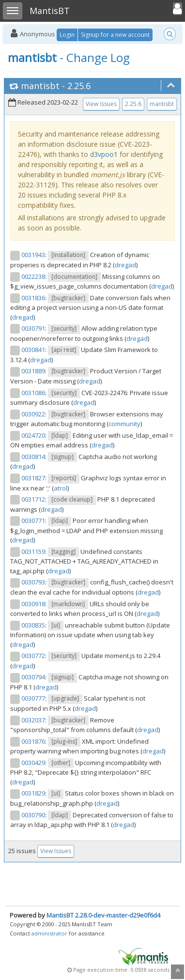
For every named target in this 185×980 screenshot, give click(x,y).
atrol (61, 488)
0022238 (33, 276)
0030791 (33, 328)
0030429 (33, 763)
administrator (49, 933)
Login (67, 35)
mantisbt (40, 86)
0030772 (33, 656)
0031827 (33, 478)
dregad (125, 265)
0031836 (33, 298)
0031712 (33, 499)
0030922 (33, 414)
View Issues (101, 104)
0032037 (33, 720)
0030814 (33, 457)
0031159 (33, 551)
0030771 (33, 521)
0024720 (33, 435)
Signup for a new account (115, 35)
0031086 (33, 393)
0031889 (33, 371)
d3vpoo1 (104, 154)
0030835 (33, 625)
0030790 (33, 815)
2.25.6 (79, 86)
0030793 (33, 582)
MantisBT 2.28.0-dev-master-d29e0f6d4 (103, 915)
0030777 (33, 698)
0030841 (33, 350)
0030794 (33, 677)
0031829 (33, 793)
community (124, 424)
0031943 (33, 255)
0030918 (33, 604)
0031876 (33, 741)
